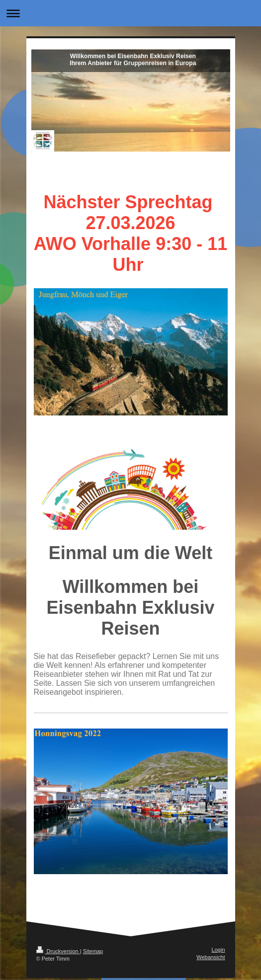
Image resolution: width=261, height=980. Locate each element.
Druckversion (58, 951)
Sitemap (93, 951)
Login (218, 950)
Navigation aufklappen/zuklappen (130, 13)
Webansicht (211, 957)
